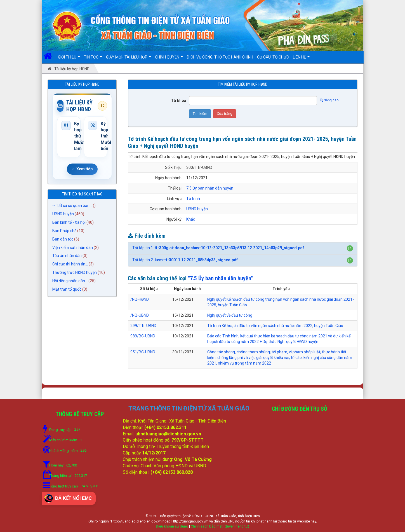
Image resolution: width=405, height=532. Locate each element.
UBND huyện (63, 214)
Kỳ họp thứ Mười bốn (102, 136)
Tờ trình (193, 199)
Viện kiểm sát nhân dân (73, 248)
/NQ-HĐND (140, 299)
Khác (191, 219)
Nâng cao (329, 100)
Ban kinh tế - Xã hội (69, 222)
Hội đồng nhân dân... (70, 281)
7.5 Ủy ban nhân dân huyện (210, 188)
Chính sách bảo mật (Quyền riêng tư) (220, 526)
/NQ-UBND (140, 315)
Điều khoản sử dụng (172, 526)
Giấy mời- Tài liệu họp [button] (129, 59)
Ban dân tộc (63, 239)
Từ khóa (179, 101)
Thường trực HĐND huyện (75, 273)
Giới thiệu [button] (69, 59)
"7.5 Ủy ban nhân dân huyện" (220, 278)
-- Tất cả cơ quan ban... (72, 206)
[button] (350, 248)
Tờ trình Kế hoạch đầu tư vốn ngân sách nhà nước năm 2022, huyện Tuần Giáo (275, 326)
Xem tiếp (82, 169)
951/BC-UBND (143, 352)
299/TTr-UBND (143, 326)
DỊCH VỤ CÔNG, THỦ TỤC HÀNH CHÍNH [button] (220, 57)
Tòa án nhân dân (67, 256)
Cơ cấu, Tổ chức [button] (273, 57)
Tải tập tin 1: (218, 248)
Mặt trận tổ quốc (67, 290)
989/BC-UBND (143, 336)
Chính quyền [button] (169, 59)
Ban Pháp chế (64, 231)
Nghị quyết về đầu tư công (230, 315)
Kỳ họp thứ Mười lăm (75, 136)
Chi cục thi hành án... (70, 264)
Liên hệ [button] (301, 59)
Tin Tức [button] (93, 59)
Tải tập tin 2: (185, 260)
